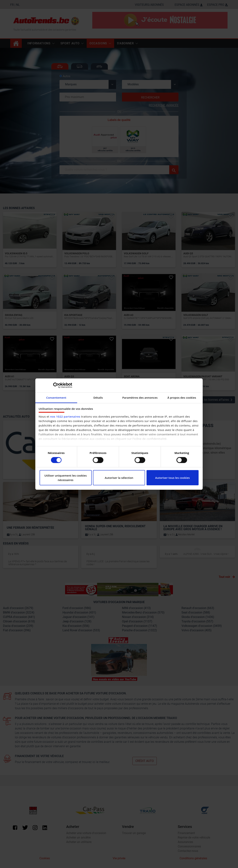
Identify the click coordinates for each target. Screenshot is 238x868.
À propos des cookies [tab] (182, 397)
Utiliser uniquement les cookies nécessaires (66, 478)
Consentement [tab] (56, 397)
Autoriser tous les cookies (173, 478)
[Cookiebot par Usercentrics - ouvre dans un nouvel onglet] (56, 385)
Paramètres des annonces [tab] (140, 397)
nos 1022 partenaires (65, 416)
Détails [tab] (98, 397)
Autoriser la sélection (119, 478)
